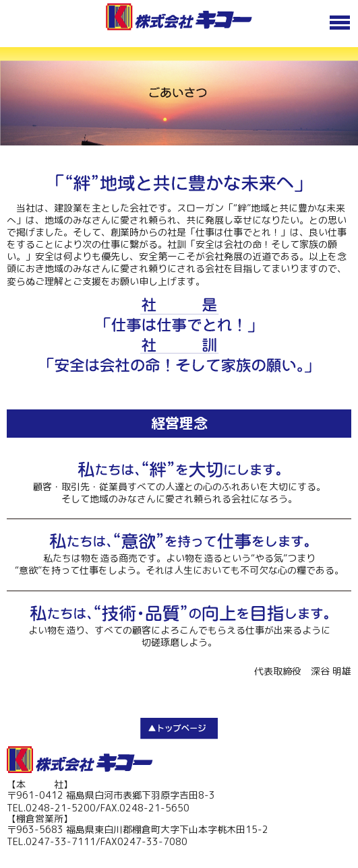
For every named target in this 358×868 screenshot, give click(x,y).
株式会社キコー (80, 760)
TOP (179, 729)
